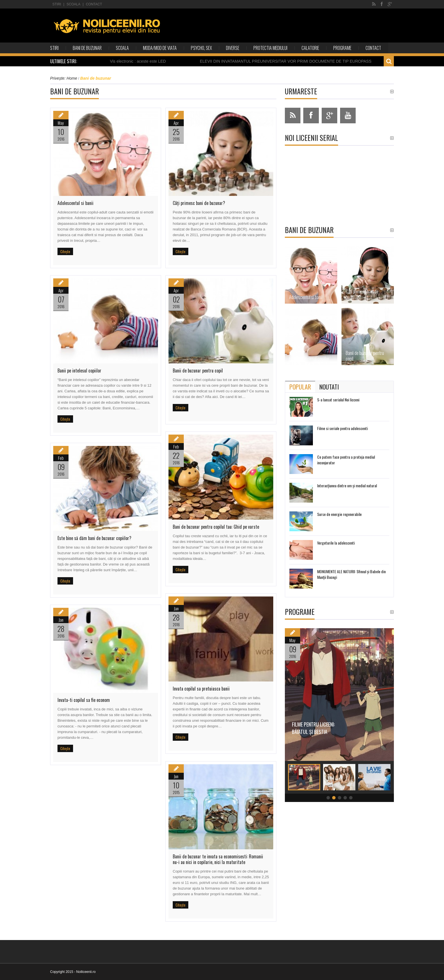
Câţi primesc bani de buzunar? (199, 203)
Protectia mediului (270, 48)
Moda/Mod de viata (160, 48)
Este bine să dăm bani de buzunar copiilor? (94, 538)
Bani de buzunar (87, 48)
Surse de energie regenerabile (339, 514)
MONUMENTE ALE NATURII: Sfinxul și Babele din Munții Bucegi (351, 574)
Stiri (57, 4)
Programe (342, 48)
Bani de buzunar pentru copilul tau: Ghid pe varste (216, 527)
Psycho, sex (201, 48)
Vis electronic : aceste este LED (143, 61)
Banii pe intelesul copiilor (79, 371)
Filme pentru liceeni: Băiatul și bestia (320, 728)
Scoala (73, 4)
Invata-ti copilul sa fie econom (84, 700)
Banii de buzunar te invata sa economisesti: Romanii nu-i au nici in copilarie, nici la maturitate (218, 859)
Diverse (233, 48)
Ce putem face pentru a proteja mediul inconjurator (346, 460)
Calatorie (310, 48)
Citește (65, 251)
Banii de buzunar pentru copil (198, 371)
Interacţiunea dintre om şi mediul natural (347, 485)
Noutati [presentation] (329, 387)
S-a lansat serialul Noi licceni (338, 400)
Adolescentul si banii (75, 203)
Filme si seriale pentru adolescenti (342, 428)
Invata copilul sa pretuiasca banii (201, 689)
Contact (94, 4)
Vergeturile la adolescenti (336, 543)
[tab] (300, 387)
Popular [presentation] (300, 387)
